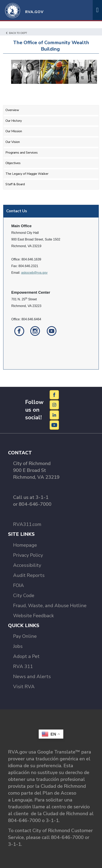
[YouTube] (54, 425)
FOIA (19, 585)
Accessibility (27, 565)
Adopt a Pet (26, 656)
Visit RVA (24, 687)
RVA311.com (27, 524)
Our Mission (14, 131)
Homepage (25, 545)
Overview (12, 110)
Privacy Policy (28, 555)
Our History (14, 121)
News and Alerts (32, 676)
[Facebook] (54, 394)
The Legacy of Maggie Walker (27, 174)
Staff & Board (15, 184)
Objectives (13, 163)
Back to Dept (17, 33)
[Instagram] (54, 405)
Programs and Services (22, 153)
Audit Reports (29, 575)
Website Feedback (33, 616)
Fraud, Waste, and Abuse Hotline (50, 606)
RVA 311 (23, 666)
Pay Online (25, 636)
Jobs (18, 646)
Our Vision (13, 142)
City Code (24, 595)
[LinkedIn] (54, 415)
